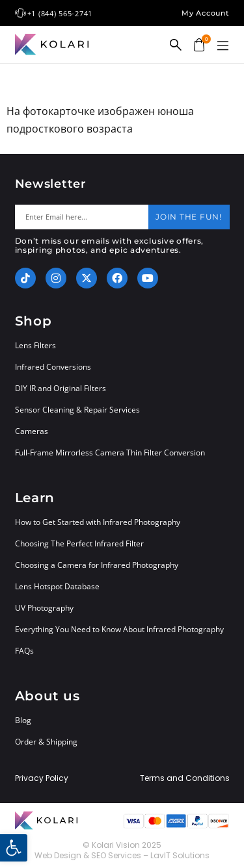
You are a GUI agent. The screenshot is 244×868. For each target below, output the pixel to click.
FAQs (24, 651)
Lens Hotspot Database (57, 586)
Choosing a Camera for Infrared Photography (97, 565)
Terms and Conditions (185, 778)
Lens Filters (35, 345)
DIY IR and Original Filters (61, 388)
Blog (23, 720)
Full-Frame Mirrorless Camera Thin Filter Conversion (110, 453)
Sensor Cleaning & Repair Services (77, 410)
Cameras (32, 431)
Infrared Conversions (53, 367)
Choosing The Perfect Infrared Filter (79, 543)
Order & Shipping (46, 742)
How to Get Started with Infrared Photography (98, 522)
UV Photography (44, 608)
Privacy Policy (42, 778)
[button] (223, 46)
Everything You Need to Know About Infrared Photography (119, 629)
